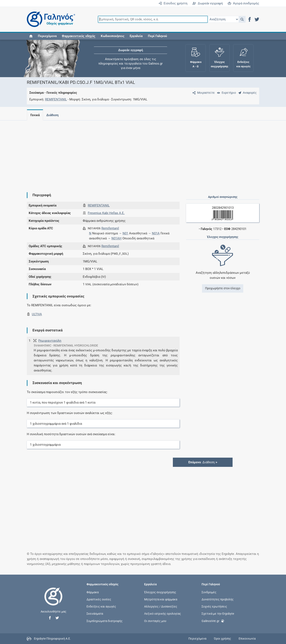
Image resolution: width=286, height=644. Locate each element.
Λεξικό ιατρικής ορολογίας (163, 614)
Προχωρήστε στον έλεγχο (223, 288)
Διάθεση (53, 115)
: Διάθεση (203, 462)
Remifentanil (110, 228)
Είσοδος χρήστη (173, 3)
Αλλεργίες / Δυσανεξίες (161, 606)
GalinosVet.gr (213, 621)
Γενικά (35, 115)
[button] (242, 19)
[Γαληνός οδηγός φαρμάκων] (50, 19)
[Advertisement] (143, 153)
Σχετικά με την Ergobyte (218, 614)
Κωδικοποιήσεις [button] (113, 36)
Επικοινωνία (247, 639)
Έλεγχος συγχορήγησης (160, 592)
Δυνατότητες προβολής (218, 599)
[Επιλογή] (223, 19)
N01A (156, 233)
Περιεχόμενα (47, 36)
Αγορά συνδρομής (243, 3)
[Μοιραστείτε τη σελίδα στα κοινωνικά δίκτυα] (203, 93)
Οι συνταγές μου (155, 621)
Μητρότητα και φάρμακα (161, 599)
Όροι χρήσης (223, 639)
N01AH (116, 238)
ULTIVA (37, 314)
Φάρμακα (93, 592)
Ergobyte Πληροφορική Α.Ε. (52, 638)
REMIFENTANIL (56, 99)
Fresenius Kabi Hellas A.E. (106, 213)
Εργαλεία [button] (136, 36)
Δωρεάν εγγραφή (208, 3)
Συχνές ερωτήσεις (214, 606)
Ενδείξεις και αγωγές (101, 606)
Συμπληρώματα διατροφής (105, 621)
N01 (125, 233)
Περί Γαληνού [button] (157, 36)
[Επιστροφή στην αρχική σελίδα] (53, 601)
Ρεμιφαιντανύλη (50, 341)
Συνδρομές (209, 592)
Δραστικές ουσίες (99, 599)
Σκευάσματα (95, 614)
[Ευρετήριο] (226, 93)
